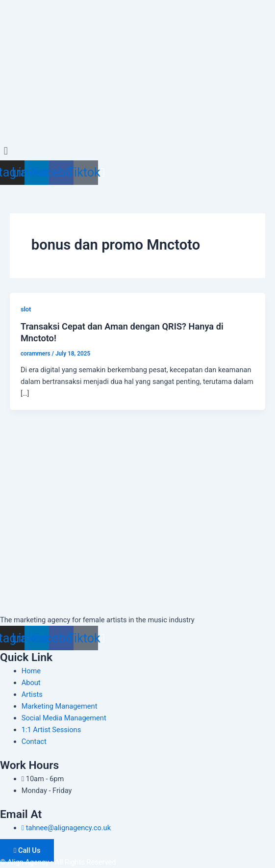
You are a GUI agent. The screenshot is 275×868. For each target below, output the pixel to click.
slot (26, 309)
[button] (137, 151)
